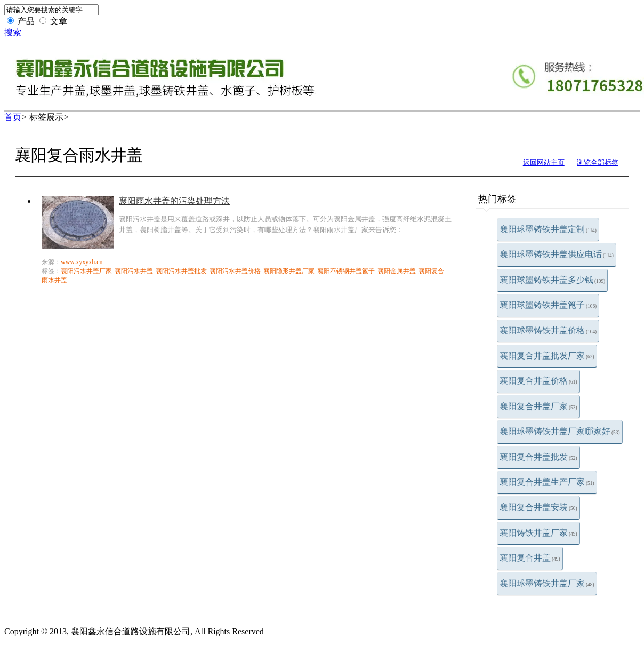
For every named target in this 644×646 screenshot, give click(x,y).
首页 (13, 117)
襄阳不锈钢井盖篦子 (346, 271)
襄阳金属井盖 (397, 271)
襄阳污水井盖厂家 (86, 271)
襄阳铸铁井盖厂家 (538, 533)
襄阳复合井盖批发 (538, 457)
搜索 (13, 32)
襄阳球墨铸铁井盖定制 (548, 229)
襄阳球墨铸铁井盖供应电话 (557, 254)
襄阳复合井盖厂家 (538, 406)
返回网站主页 (544, 162)
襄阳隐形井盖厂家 (289, 271)
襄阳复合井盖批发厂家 (547, 356)
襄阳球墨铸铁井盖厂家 (547, 583)
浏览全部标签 (598, 162)
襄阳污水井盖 (134, 271)
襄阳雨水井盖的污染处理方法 (174, 201)
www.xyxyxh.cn (82, 262)
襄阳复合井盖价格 (538, 381)
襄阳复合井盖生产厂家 (547, 482)
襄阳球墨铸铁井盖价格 (548, 330)
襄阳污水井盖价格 (235, 271)
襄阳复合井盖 (530, 558)
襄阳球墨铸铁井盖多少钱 (552, 280)
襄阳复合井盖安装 (538, 507)
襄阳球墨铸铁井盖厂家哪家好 (560, 431)
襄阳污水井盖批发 (181, 271)
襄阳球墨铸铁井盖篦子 (548, 305)
